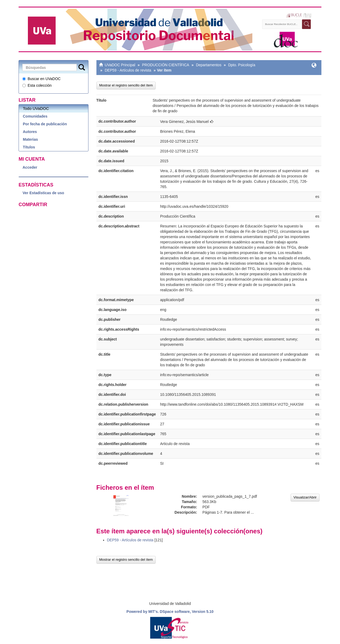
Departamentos (209, 65)
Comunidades (35, 116)
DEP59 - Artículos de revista (128, 70)
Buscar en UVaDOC (41, 79)
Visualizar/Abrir (305, 497)
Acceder (30, 167)
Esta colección (37, 85)
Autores (30, 132)
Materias (30, 139)
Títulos (29, 147)
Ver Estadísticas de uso (43, 193)
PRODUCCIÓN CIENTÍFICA (166, 65)
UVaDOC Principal (120, 65)
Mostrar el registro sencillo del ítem (126, 85)
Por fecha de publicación (45, 124)
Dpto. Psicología (242, 65)
